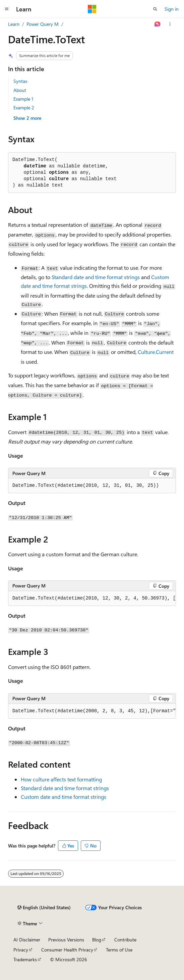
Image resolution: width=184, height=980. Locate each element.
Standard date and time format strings (96, 277)
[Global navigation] (7, 9)
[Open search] (155, 9)
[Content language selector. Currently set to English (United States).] (44, 908)
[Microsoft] (92, 9)
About (20, 90)
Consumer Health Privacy (67, 950)
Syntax (20, 81)
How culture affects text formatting (61, 779)
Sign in (172, 9)
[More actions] (170, 24)
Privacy (21, 950)
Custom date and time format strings (64, 797)
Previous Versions (66, 940)
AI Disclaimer (27, 940)
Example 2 (24, 108)
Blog (97, 940)
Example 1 (23, 99)
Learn (14, 24)
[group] (92, 599)
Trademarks (25, 959)
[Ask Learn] (158, 24)
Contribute (125, 940)
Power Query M (43, 24)
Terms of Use (119, 950)
